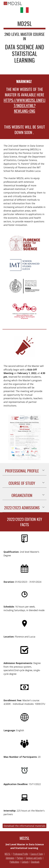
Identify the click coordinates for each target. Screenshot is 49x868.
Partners (20, 858)
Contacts (25, 862)
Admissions (10, 858)
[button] (43, 470)
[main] (25, 43)
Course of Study (37, 854)
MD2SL (8, 854)
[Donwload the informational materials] (25, 826)
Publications (14, 862)
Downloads (35, 862)
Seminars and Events (34, 858)
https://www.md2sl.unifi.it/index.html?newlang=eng (24, 105)
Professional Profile (21, 854)
